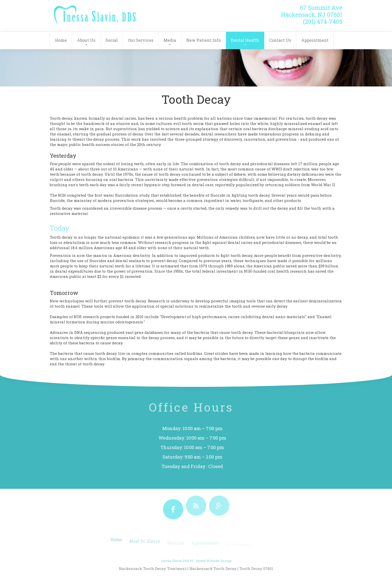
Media (170, 40)
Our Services (141, 40)
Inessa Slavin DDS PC (177, 566)
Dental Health (245, 40)
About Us (86, 40)
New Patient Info (203, 40)
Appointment (315, 40)
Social (112, 40)
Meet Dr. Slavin (145, 544)
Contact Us (280, 40)
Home (61, 40)
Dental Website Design (214, 566)
